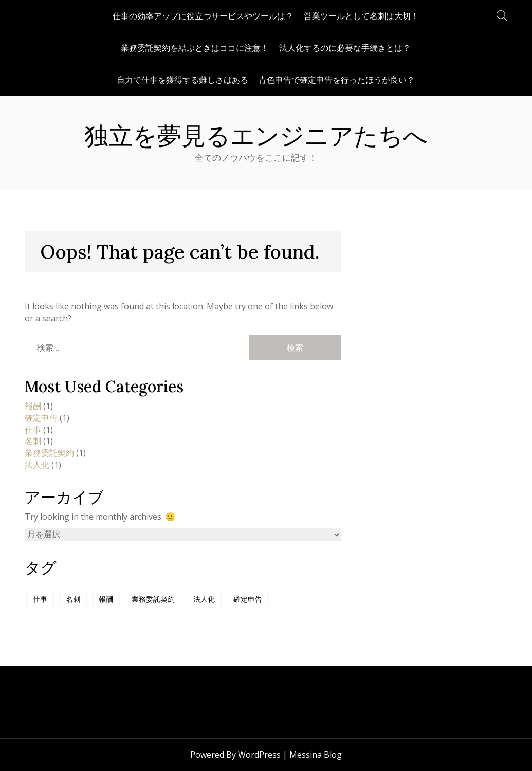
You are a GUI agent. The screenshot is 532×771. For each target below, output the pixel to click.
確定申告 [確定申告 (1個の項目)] (248, 599)
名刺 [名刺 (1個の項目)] (73, 599)
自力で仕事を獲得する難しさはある (182, 80)
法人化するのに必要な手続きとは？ (345, 48)
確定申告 (41, 418)
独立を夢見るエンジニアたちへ (256, 136)
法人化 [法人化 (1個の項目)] (204, 599)
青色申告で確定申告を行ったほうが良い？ (337, 80)
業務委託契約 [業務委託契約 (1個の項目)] (153, 599)
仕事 (33, 430)
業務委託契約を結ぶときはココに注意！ (195, 48)
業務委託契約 (49, 453)
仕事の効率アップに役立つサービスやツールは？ (203, 16)
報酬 (33, 406)
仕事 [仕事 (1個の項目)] (40, 599)
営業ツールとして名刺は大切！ (361, 16)
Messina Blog (316, 755)
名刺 (33, 441)
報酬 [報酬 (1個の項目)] (106, 599)
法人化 (37, 465)
